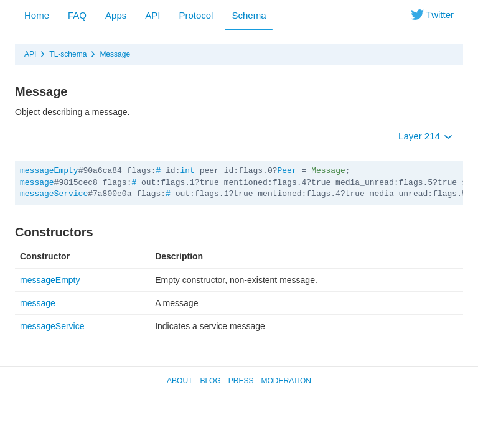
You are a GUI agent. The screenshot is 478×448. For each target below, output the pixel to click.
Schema (249, 15)
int (187, 171)
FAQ (77, 15)
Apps (116, 15)
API (152, 15)
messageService (54, 194)
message (37, 183)
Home (37, 15)
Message (115, 54)
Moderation (286, 381)
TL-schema (68, 54)
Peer (287, 171)
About (180, 381)
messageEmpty (49, 171)
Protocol (196, 15)
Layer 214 (425, 136)
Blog (210, 381)
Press (241, 381)
